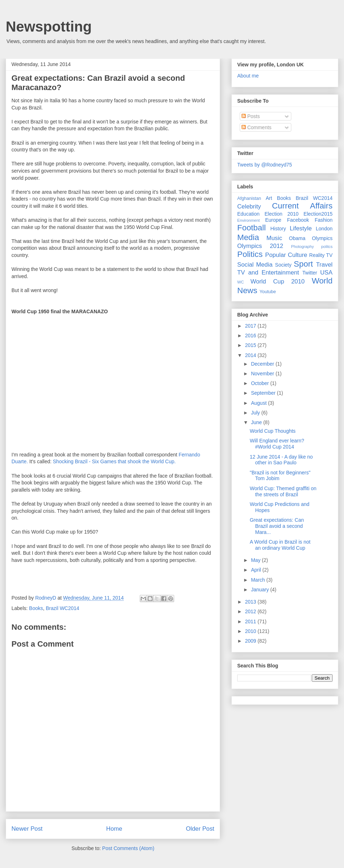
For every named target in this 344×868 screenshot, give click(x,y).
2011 (251, 621)
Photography (302, 247)
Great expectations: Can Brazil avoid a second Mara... (277, 526)
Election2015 (318, 214)
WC (241, 282)
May (256, 560)
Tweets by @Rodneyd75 (265, 165)
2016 (251, 336)
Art (269, 198)
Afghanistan (249, 198)
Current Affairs (302, 206)
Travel (324, 265)
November (263, 374)
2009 (251, 641)
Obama (297, 238)
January (261, 590)
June (257, 422)
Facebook (298, 220)
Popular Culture (286, 255)
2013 (251, 602)
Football (252, 228)
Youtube (268, 292)
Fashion (324, 220)
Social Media (255, 265)
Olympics (322, 238)
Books (36, 608)
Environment (249, 220)
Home (114, 829)
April (257, 570)
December (263, 364)
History (278, 229)
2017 (251, 326)
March (259, 580)
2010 (251, 631)
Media (248, 237)
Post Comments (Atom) (128, 848)
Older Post (200, 829)
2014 (251, 355)
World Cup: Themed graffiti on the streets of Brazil (283, 491)
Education (248, 214)
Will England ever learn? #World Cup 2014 (277, 444)
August (259, 403)
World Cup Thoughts (273, 431)
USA (326, 273)
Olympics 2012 (260, 246)
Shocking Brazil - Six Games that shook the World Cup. (114, 461)
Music (274, 238)
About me (248, 76)
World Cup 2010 (278, 281)
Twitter (310, 273)
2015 (251, 345)
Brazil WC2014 (63, 608)
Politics (250, 254)
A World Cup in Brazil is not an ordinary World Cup (280, 545)
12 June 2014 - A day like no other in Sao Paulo (281, 460)
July (256, 413)
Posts (251, 116)
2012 (251, 611)
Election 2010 (281, 214)
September (264, 393)
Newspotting (49, 27)
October (261, 383)
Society (283, 265)
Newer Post (27, 829)
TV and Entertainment (268, 273)
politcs (327, 247)
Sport (304, 264)
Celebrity (249, 207)
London (324, 229)
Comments (257, 127)
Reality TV (321, 255)
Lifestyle (301, 228)
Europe (273, 220)
